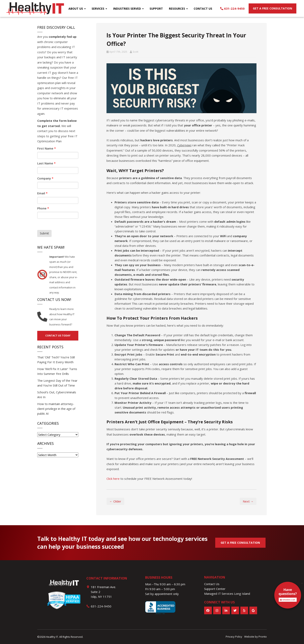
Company (45, 178)
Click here (113, 479)
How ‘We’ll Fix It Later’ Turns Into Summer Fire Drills (57, 371)
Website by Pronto (255, 637)
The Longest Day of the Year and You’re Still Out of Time (57, 383)
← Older (115, 501)
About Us (77, 9)
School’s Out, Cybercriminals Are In (57, 395)
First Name (47, 148)
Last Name (46, 163)
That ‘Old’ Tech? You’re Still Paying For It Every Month (56, 360)
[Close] (302, 583)
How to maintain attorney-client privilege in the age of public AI (56, 409)
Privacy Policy (234, 637)
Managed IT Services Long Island (227, 594)
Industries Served (128, 9)
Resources (178, 9)
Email (42, 193)
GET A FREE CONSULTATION (240, 543)
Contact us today (58, 336)
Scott (135, 52)
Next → (248, 501)
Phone (43, 208)
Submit (44, 233)
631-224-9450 (232, 8)
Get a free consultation (272, 8)
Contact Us (203, 9)
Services (99, 9)
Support (156, 9)
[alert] (288, 596)
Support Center (215, 589)
